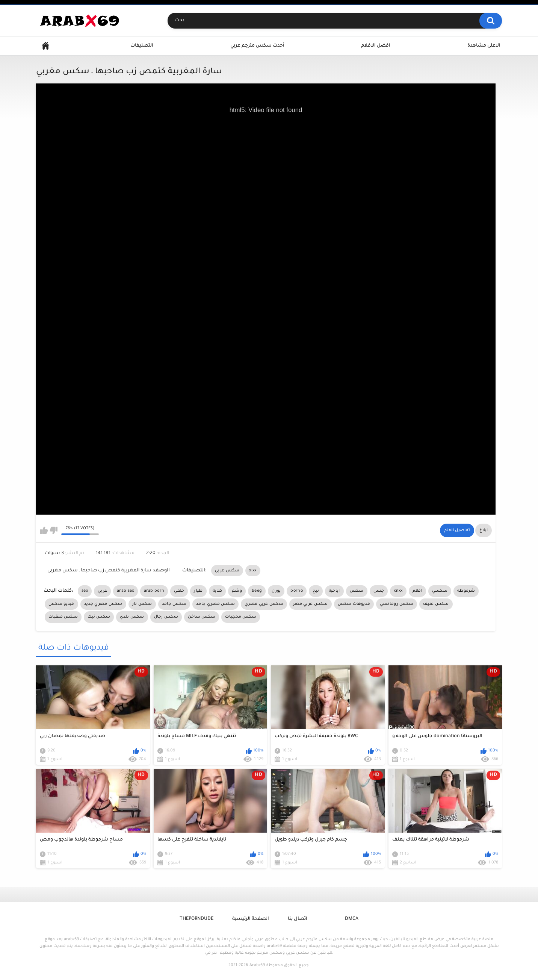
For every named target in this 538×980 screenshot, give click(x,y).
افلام (417, 591)
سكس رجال (166, 617)
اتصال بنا (298, 919)
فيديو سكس (61, 604)
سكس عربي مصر (311, 604)
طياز (198, 591)
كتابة (218, 591)
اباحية (334, 591)
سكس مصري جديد (103, 604)
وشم (237, 591)
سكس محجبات (241, 617)
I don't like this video (54, 530)
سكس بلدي (132, 617)
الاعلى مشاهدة (484, 46)
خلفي (179, 591)
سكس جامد (174, 604)
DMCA (352, 919)
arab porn (154, 591)
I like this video (44, 530)
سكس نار (142, 604)
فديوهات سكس (354, 604)
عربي (102, 591)
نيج (316, 591)
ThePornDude (196, 919)
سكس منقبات (63, 617)
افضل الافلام (376, 46)
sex (85, 591)
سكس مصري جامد (215, 604)
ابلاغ (484, 530)
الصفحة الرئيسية (251, 919)
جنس (379, 591)
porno (297, 591)
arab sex (125, 591)
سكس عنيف (436, 604)
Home (45, 46)
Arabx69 (257, 965)
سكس (357, 591)
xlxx (253, 571)
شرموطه (466, 591)
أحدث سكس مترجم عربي (257, 46)
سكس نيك (99, 617)
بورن (276, 591)
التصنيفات (142, 46)
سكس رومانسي (397, 604)
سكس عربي (227, 571)
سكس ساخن (202, 617)
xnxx (398, 591)
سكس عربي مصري (264, 604)
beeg (257, 591)
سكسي (440, 591)
